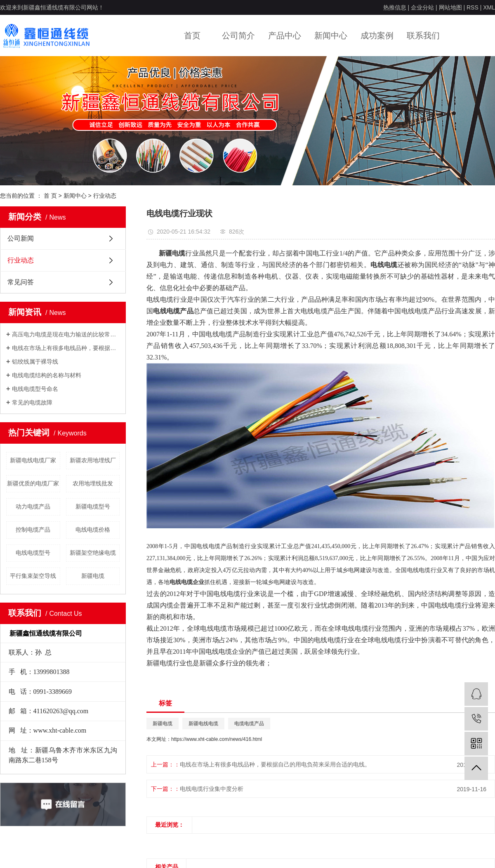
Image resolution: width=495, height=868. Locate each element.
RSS (473, 7)
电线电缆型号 (33, 553)
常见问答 (21, 282)
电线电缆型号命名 (35, 389)
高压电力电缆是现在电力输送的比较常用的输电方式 (66, 334)
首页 (192, 35)
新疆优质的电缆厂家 (33, 483)
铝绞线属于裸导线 (35, 362)
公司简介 (238, 35)
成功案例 (377, 35)
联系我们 (423, 35)
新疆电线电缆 (203, 724)
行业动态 (105, 196)
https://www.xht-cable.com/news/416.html (217, 739)
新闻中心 (331, 35)
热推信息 (395, 7)
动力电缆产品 (33, 506)
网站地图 (450, 7)
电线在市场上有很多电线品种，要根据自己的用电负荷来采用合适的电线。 (66, 348)
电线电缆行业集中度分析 (212, 789)
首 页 (50, 196)
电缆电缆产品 (249, 724)
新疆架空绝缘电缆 (93, 553)
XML (489, 7)
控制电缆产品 (33, 530)
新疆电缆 (93, 576)
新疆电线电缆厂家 (33, 460)
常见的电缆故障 (32, 402)
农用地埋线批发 (93, 483)
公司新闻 (21, 238)
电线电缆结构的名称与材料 (47, 375)
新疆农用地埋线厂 (93, 460)
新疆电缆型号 (93, 506)
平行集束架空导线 (33, 576)
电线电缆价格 (93, 530)
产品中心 (285, 35)
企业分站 (422, 7)
